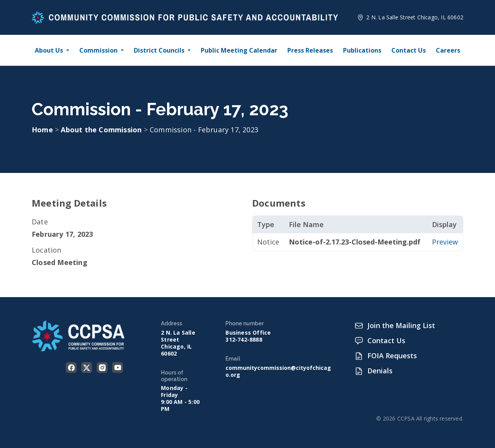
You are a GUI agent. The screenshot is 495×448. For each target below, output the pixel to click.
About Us (49, 50)
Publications (362, 50)
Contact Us (409, 50)
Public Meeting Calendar (239, 50)
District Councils (159, 50)
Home (42, 130)
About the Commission (102, 130)
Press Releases (310, 50)
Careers (448, 50)
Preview (445, 242)
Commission (98, 50)
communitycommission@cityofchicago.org (278, 371)
